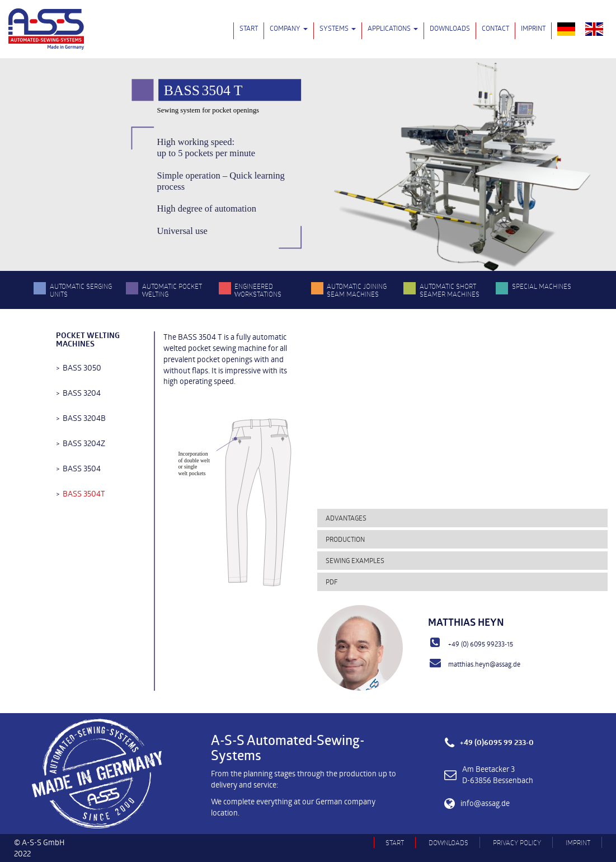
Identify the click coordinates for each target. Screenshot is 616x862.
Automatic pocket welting (172, 290)
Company (289, 28)
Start (249, 28)
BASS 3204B (84, 418)
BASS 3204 (82, 393)
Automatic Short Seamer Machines (450, 290)
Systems (338, 28)
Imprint (533, 28)
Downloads (450, 28)
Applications (393, 28)
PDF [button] (331, 582)
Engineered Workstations (258, 290)
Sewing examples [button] (355, 560)
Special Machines (542, 286)
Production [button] (345, 539)
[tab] (462, 518)
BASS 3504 (82, 468)
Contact (495, 28)
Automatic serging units (81, 290)
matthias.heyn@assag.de (484, 664)
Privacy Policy (517, 842)
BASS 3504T (84, 493)
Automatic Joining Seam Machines (357, 290)
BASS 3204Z (84, 443)
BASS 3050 (82, 367)
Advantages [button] (346, 518)
